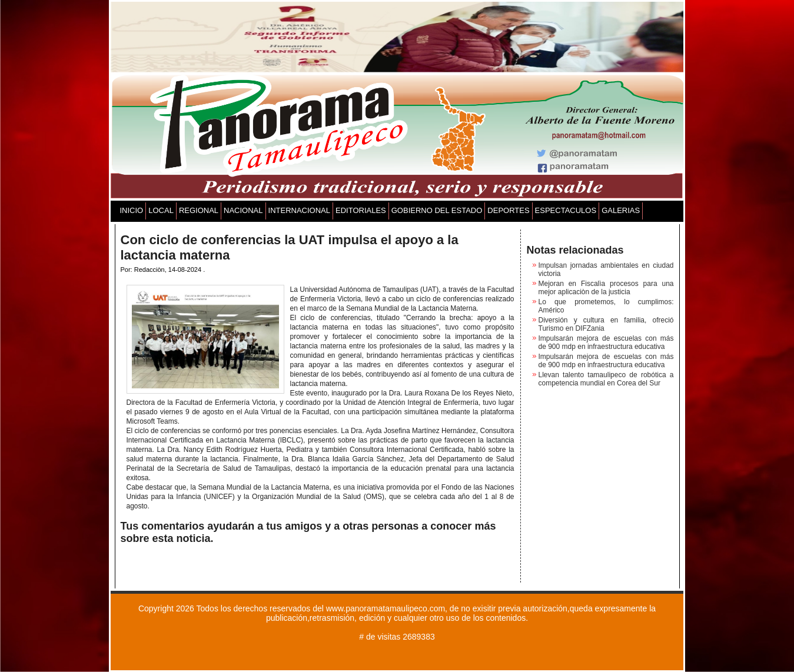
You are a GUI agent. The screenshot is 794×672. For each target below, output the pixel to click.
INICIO (132, 210)
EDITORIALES (361, 210)
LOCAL (161, 210)
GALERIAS (621, 210)
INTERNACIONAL (299, 210)
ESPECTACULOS (566, 210)
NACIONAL (243, 210)
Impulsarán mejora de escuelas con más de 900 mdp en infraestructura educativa (606, 342)
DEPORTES (508, 210)
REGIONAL (199, 210)
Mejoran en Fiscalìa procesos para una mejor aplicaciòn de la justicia (606, 288)
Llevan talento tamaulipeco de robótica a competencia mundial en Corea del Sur (606, 379)
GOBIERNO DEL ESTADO (437, 210)
